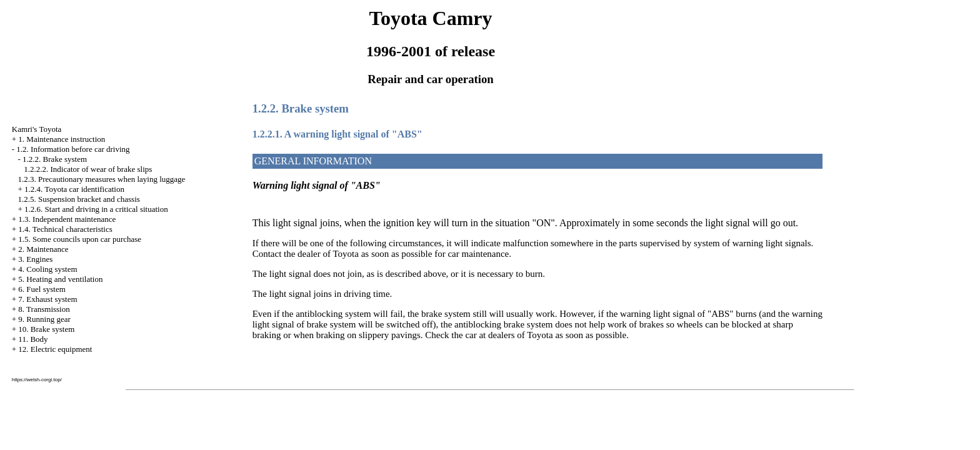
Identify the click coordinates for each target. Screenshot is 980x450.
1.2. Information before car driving (73, 149)
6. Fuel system (42, 289)
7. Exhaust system (47, 299)
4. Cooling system (47, 269)
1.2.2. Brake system (55, 159)
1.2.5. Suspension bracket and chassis (79, 199)
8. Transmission (44, 309)
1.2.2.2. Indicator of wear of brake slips (88, 169)
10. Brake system (46, 329)
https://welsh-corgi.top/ (37, 380)
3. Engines (35, 259)
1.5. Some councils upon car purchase (80, 239)
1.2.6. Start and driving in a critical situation (96, 209)
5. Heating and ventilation (60, 279)
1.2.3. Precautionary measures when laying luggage (102, 179)
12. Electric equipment (55, 349)
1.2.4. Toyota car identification (74, 189)
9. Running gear (44, 319)
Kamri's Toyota (37, 129)
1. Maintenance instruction (62, 139)
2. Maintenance (43, 249)
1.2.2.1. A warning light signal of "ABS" (337, 134)
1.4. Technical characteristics (65, 229)
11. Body (33, 339)
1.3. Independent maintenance (67, 219)
